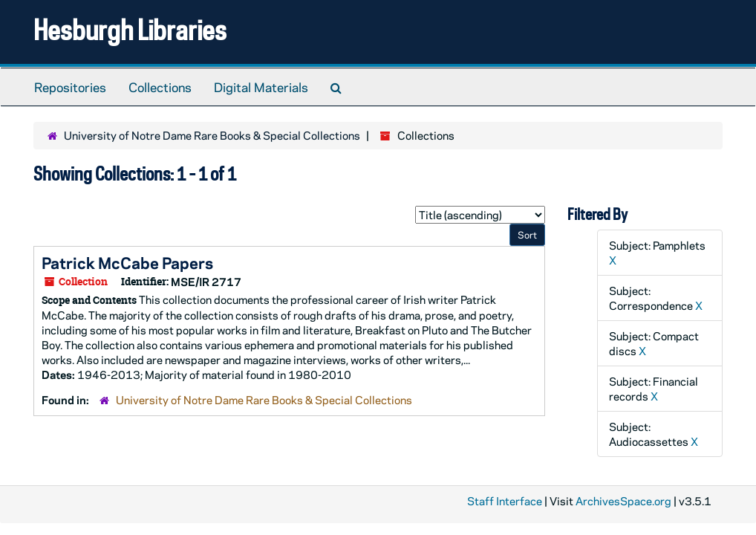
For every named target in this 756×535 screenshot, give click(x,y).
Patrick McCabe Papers (127, 262)
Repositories (70, 87)
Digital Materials (261, 87)
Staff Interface (505, 501)
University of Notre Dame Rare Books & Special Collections (212, 135)
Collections (160, 87)
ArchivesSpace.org (623, 501)
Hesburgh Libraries (130, 29)
